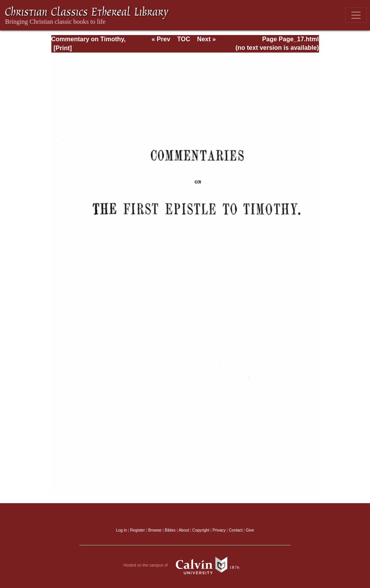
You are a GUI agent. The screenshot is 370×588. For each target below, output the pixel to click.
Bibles (170, 530)
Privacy (219, 530)
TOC (183, 39)
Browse (155, 530)
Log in (121, 530)
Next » (207, 39)
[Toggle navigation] (356, 15)
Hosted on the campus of (185, 565)
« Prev (161, 39)
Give (250, 530)
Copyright (201, 530)
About (184, 530)
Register (137, 530)
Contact (236, 530)
